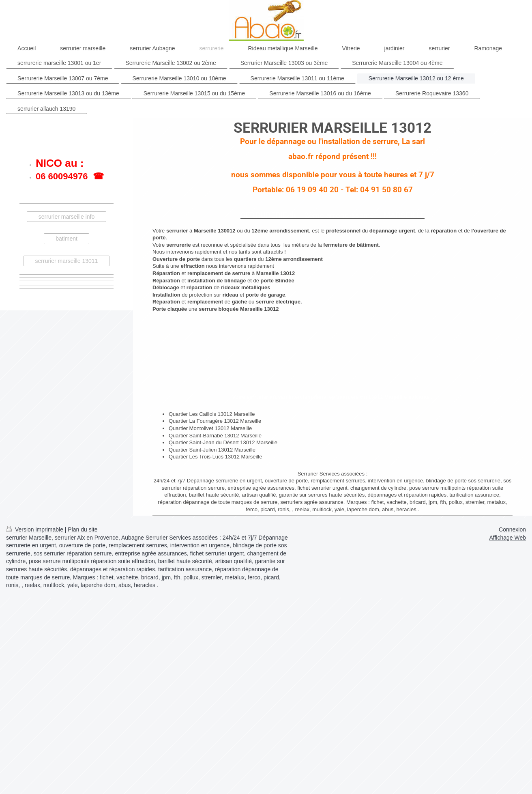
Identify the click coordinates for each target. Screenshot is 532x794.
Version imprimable (35, 529)
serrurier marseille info (66, 217)
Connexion (512, 529)
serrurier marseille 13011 (67, 261)
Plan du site (83, 529)
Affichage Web (507, 538)
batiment (66, 239)
